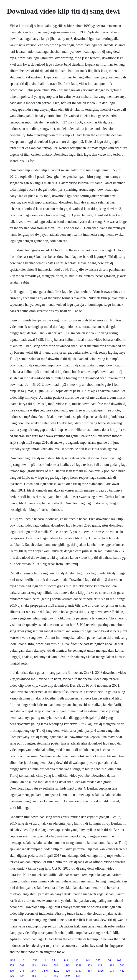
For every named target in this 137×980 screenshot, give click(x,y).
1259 (67, 976)
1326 (101, 971)
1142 (65, 960)
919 (112, 971)
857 (90, 971)
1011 (24, 960)
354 (54, 960)
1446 (45, 971)
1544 (45, 965)
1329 (79, 965)
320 (68, 971)
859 (35, 960)
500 (56, 965)
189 (112, 965)
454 (12, 965)
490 (12, 971)
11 (45, 960)
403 (90, 965)
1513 (67, 965)
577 (98, 960)
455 (56, 976)
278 (22, 971)
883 (22, 965)
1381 (77, 960)
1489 (33, 976)
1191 (45, 976)
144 (88, 960)
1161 (79, 971)
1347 (33, 971)
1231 (101, 965)
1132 (12, 960)
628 (22, 976)
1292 (57, 971)
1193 (33, 965)
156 (109, 960)
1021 (120, 960)
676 (12, 976)
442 (122, 971)
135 (78, 976)
